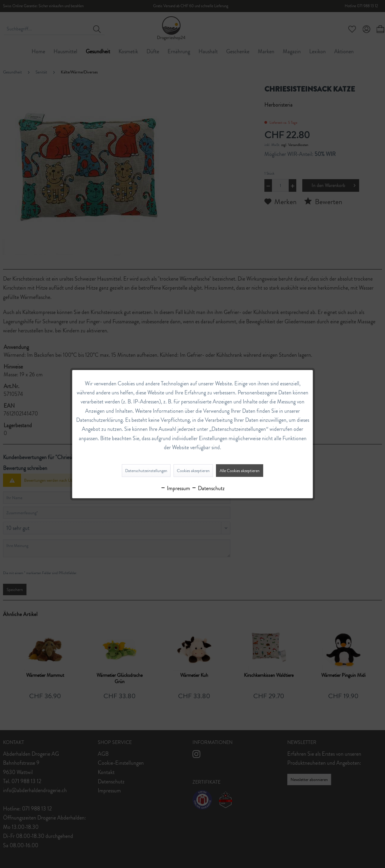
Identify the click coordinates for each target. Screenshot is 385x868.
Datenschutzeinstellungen (146, 471)
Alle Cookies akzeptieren (240, 471)
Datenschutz (208, 488)
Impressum (175, 488)
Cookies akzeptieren (193, 471)
